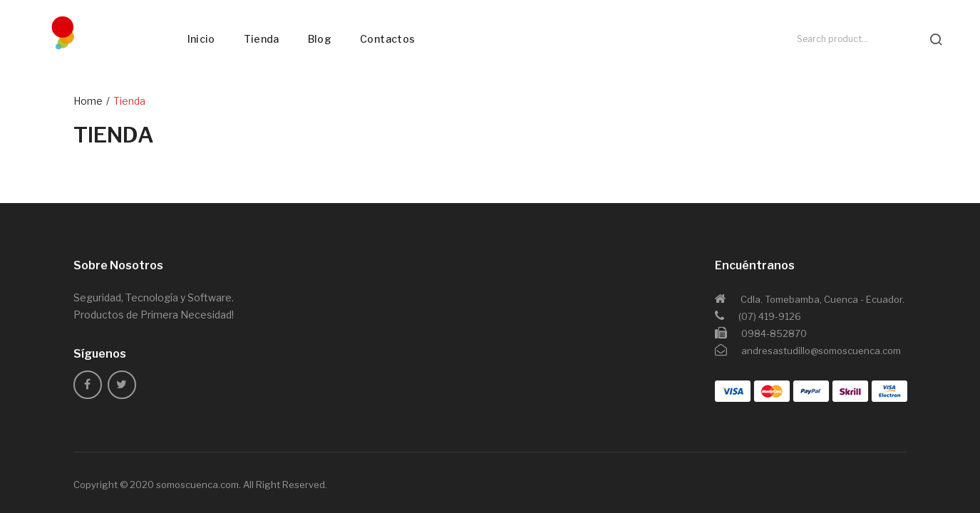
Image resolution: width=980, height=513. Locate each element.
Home (88, 101)
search (936, 39)
